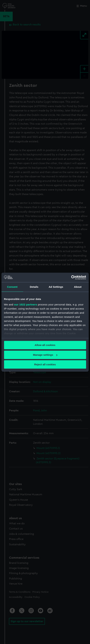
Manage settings (45, 355)
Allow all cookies (45, 345)
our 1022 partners (26, 304)
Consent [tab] (12, 287)
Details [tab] (34, 287)
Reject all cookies (45, 364)
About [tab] (78, 287)
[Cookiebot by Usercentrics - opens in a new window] (71, 277)
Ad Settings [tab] (56, 287)
